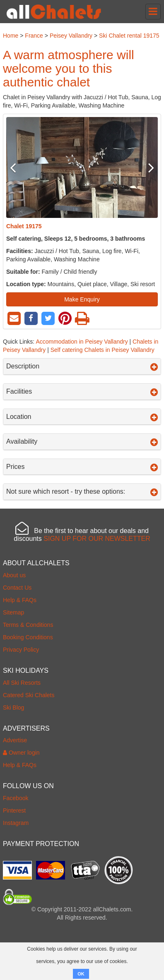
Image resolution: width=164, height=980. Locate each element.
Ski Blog (13, 708)
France (34, 36)
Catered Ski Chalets (29, 695)
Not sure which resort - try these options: (82, 492)
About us (14, 575)
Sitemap (13, 612)
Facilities (82, 392)
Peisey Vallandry (71, 36)
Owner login (21, 753)
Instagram (16, 823)
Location (82, 417)
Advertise (15, 740)
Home (11, 36)
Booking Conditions (28, 637)
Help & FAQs (20, 600)
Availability (82, 442)
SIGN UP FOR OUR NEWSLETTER (97, 539)
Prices (82, 467)
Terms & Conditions (28, 625)
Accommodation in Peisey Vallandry (82, 342)
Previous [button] (18, 167)
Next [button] (146, 167)
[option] (82, 167)
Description (82, 366)
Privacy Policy (21, 650)
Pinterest (14, 810)
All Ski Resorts (22, 683)
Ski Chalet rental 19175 (129, 36)
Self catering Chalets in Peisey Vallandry (102, 350)
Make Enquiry (82, 299)
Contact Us (17, 588)
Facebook (16, 798)
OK (81, 974)
